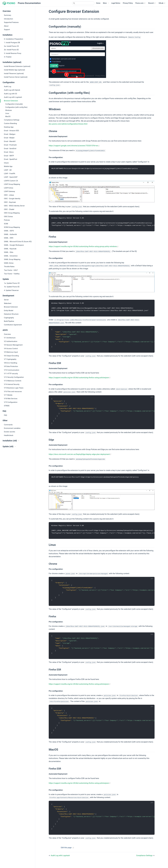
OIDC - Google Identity (12, 199)
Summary (8, 15)
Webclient (8, 303)
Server (6, 300)
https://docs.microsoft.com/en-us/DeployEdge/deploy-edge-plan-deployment (80, 456)
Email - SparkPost (11, 159)
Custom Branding (10, 123)
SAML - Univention (11, 256)
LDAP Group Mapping (12, 184)
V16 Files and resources (13, 392)
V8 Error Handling (11, 363)
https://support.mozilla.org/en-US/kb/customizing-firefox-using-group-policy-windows (84, 247)
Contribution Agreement (13, 325)
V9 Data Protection (11, 366)
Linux (7, 113)
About (6, 26)
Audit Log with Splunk (12, 90)
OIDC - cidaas (9, 195)
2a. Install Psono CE (11, 46)
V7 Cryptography (10, 359)
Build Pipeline (9, 321)
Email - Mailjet (9, 138)
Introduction (8, 19)
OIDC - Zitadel (9, 209)
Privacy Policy (128, 3)
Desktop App (9, 127)
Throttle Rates (9, 267)
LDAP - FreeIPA (10, 174)
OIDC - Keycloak (10, 202)
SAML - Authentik (10, 234)
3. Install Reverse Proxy (13, 53)
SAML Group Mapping (12, 259)
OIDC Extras (8, 217)
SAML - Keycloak (10, 249)
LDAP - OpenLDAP (11, 177)
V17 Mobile (8, 395)
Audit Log (8, 87)
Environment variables (12, 428)
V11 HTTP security (11, 374)
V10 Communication (12, 370)
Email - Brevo (9, 152)
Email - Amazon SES (11, 131)
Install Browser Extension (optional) (17, 66)
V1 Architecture (10, 338)
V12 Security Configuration (14, 377)
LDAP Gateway (9, 191)
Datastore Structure (11, 314)
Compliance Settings (12, 120)
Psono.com (140, 3)
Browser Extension (11, 101)
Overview (7, 334)
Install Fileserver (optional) (14, 73)
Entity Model (9, 311)
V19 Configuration (11, 402)
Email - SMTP (9, 156)
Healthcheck (9, 435)
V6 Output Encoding (11, 356)
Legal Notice (116, 3)
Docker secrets (10, 432)
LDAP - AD (8, 170)
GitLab (162, 3)
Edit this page (66, 853)
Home (98, 3)
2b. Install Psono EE (11, 50)
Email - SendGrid (10, 149)
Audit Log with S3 (10, 94)
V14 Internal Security (12, 384)
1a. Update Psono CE (12, 283)
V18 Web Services (11, 399)
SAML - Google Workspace (14, 245)
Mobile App (8, 166)
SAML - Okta (9, 252)
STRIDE (7, 406)
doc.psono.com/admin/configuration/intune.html (68, 124)
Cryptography (9, 318)
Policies (7, 220)
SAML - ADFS (9, 231)
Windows (9, 110)
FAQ (5, 415)
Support (7, 30)
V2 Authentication (11, 341)
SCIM (6, 224)
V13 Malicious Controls (13, 381)
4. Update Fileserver (11, 290)
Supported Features (11, 22)
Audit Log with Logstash (13, 97)
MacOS (8, 117)
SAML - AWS (9, 238)
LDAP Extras (9, 188)
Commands (8, 425)
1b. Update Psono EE (12, 287)
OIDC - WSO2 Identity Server (14, 206)
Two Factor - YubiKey (12, 274)
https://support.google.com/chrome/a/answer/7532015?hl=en (74, 146)
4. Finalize (8, 57)
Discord (152, 3)
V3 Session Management (13, 345)
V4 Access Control (11, 349)
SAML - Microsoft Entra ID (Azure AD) (18, 242)
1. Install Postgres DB (12, 43)
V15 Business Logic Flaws (14, 388)
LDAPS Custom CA (11, 181)
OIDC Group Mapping (12, 213)
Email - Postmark (10, 145)
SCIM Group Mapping (12, 227)
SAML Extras (9, 263)
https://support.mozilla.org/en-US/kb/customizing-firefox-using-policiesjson (80, 379)
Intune (6, 163)
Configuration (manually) (14, 104)
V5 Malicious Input (11, 352)
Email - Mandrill (10, 141)
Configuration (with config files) (16, 107)
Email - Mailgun (10, 134)
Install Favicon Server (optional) (16, 77)
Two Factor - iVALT (11, 270)
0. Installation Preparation (14, 39)
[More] (106, 3)
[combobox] (83, 3)
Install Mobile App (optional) (14, 70)
